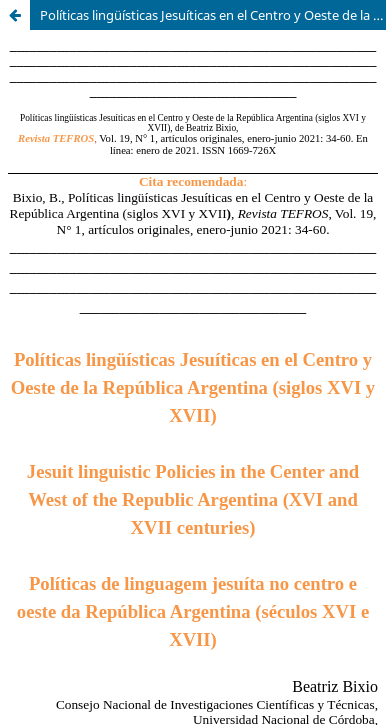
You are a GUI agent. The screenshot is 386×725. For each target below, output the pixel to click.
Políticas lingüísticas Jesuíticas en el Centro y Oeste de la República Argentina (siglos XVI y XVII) (213, 15)
